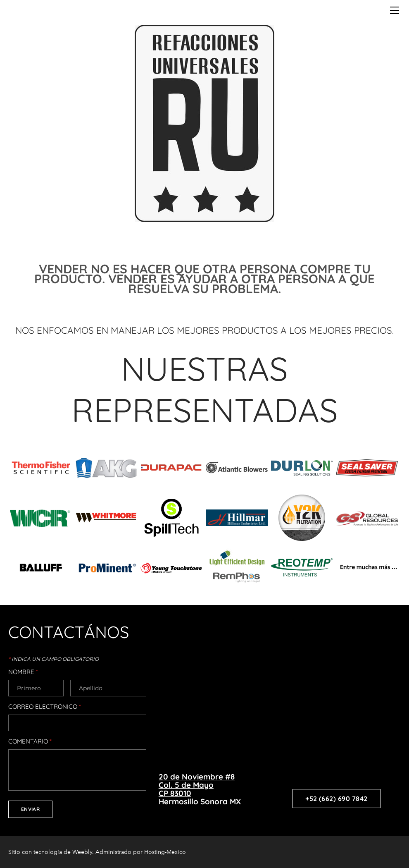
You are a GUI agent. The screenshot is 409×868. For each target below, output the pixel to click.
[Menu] (395, 10)
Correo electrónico (45, 707)
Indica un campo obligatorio (54, 659)
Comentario (30, 741)
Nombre (23, 672)
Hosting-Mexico (165, 852)
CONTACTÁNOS (69, 632)
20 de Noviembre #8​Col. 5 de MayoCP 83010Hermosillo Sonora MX (200, 789)
